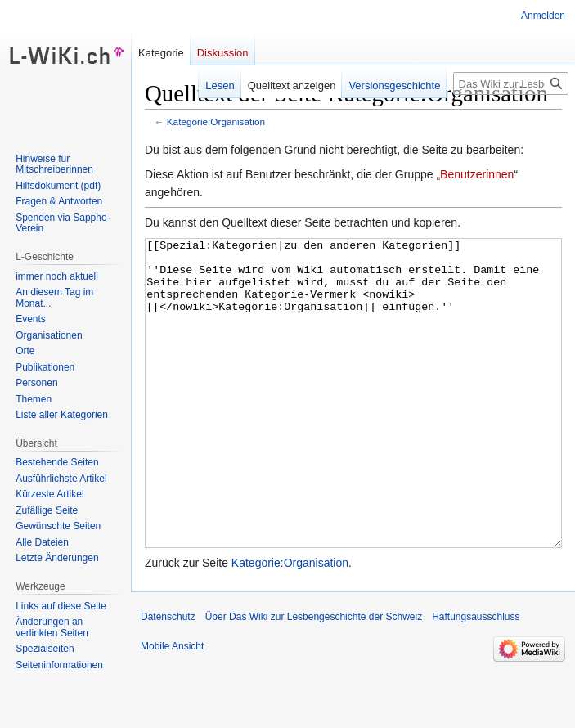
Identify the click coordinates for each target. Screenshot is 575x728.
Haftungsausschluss (476, 678)
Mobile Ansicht (172, 708)
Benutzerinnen (477, 174)
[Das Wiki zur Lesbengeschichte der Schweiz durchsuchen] (511, 83)
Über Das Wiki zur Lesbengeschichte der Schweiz (314, 678)
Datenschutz (168, 678)
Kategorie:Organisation (216, 121)
